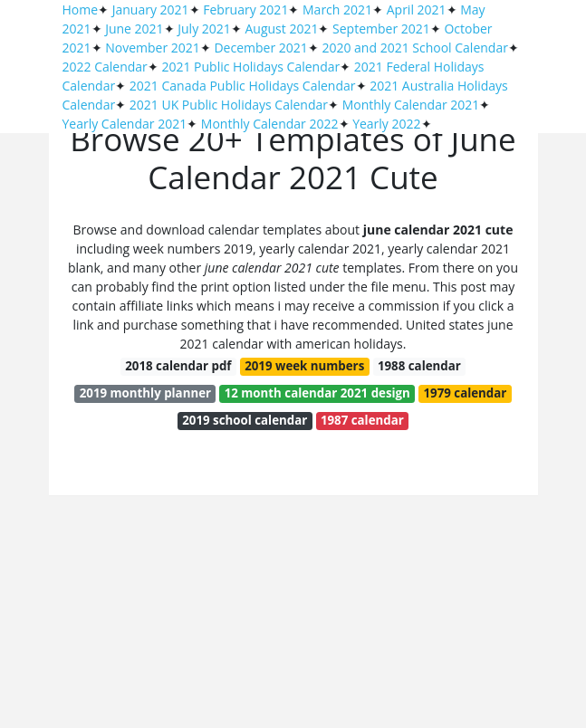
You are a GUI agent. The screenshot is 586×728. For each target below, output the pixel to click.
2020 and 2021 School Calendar (415, 48)
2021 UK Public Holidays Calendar (229, 105)
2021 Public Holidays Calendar (250, 67)
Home (81, 10)
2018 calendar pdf (178, 366)
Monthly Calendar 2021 (411, 105)
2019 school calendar (245, 420)
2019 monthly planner (145, 393)
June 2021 (134, 29)
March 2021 (337, 10)
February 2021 (245, 10)
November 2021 (153, 48)
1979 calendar (465, 393)
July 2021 (204, 29)
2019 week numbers (304, 366)
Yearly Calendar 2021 (125, 124)
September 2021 (381, 29)
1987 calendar (362, 420)
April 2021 (417, 10)
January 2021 (151, 10)
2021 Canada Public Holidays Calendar (243, 86)
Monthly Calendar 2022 (270, 124)
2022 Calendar (105, 67)
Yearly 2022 (386, 124)
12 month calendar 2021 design (317, 393)
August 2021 (281, 29)
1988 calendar (419, 366)
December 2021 (260, 48)
